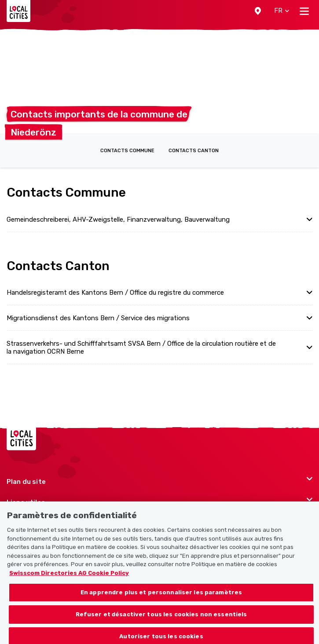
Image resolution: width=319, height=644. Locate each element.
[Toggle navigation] (304, 11)
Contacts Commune (127, 151)
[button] (258, 11)
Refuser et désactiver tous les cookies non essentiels (161, 618)
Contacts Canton (194, 151)
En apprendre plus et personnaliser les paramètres (161, 597)
